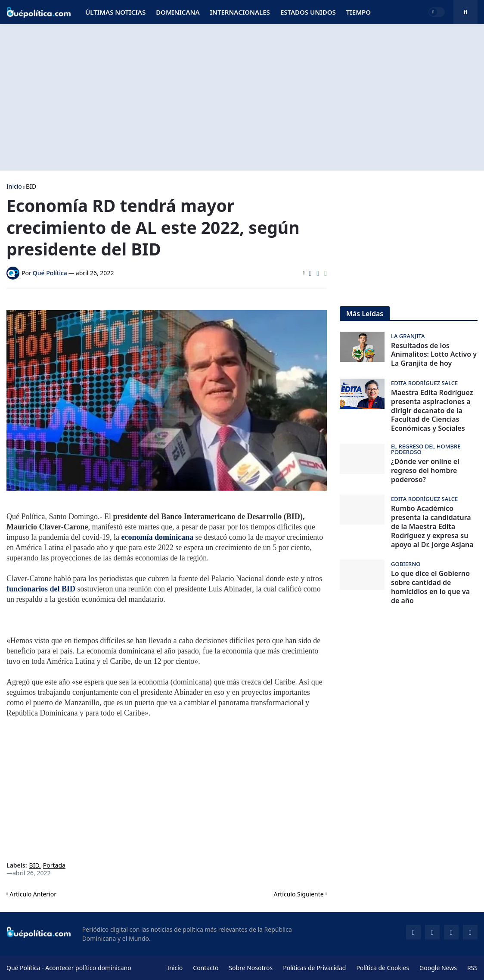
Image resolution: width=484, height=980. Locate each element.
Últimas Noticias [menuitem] (115, 12)
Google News (438, 968)
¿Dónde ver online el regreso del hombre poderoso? (425, 470)
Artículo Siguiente (299, 894)
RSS (472, 968)
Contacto (206, 968)
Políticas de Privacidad (314, 968)
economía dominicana (158, 537)
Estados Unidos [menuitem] (308, 12)
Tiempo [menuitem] (358, 12)
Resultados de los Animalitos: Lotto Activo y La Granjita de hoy (434, 355)
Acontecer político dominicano (88, 968)
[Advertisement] (242, 97)
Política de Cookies (383, 968)
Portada (54, 866)
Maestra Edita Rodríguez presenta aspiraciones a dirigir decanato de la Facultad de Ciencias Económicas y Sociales (432, 411)
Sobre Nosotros (251, 968)
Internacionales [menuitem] (240, 12)
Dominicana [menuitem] (178, 12)
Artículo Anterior (33, 894)
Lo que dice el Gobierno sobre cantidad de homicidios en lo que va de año (430, 587)
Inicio (14, 187)
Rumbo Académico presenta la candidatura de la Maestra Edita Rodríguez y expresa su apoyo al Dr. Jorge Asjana (432, 526)
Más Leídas (365, 314)
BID (31, 187)
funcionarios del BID (41, 589)
